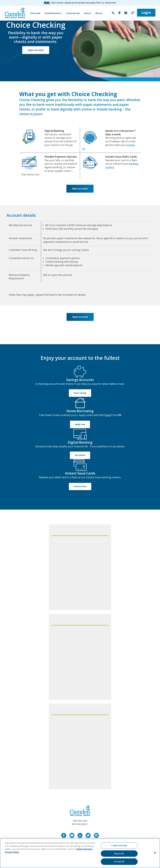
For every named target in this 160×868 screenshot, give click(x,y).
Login (146, 12)
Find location (80, 486)
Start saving (80, 393)
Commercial (73, 13)
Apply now (80, 424)
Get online (80, 455)
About (99, 13)
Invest (87, 13)
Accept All (119, 861)
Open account (36, 50)
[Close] (155, 853)
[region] (80, 853)
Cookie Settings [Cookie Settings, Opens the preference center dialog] (119, 845)
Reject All (119, 853)
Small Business (53, 13)
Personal (35, 13)
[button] (132, 13)
